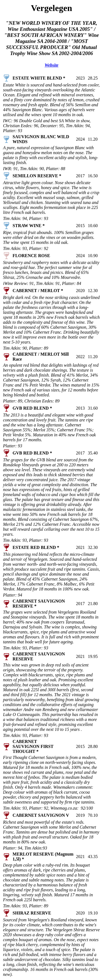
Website (51, 65)
